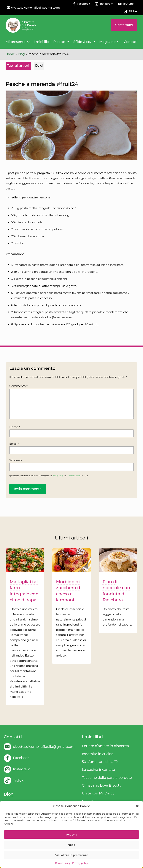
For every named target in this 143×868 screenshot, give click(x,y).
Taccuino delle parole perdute (107, 778)
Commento (18, 386)
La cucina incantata (98, 770)
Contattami (124, 25)
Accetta (72, 834)
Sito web (15, 460)
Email (14, 444)
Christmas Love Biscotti (102, 785)
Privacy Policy (58, 476)
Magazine (107, 42)
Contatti (131, 42)
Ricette (59, 42)
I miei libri (42, 42)
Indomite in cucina (98, 754)
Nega (71, 845)
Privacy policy (80, 863)
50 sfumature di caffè (100, 762)
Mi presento (16, 42)
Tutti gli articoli (18, 66)
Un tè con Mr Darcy (98, 793)
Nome (15, 427)
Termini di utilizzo (73, 476)
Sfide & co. (82, 42)
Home (10, 54)
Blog (21, 54)
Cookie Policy (63, 863)
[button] (137, 806)
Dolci (39, 66)
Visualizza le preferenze (72, 855)
